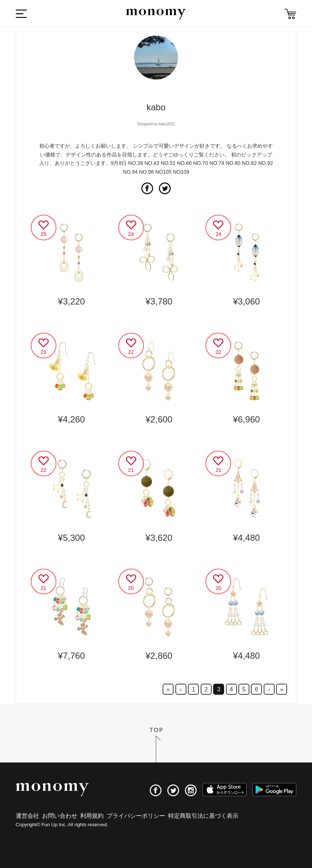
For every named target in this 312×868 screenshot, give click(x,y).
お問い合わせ (60, 816)
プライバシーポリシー (136, 816)
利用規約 (92, 816)
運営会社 (27, 816)
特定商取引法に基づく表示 (203, 816)
